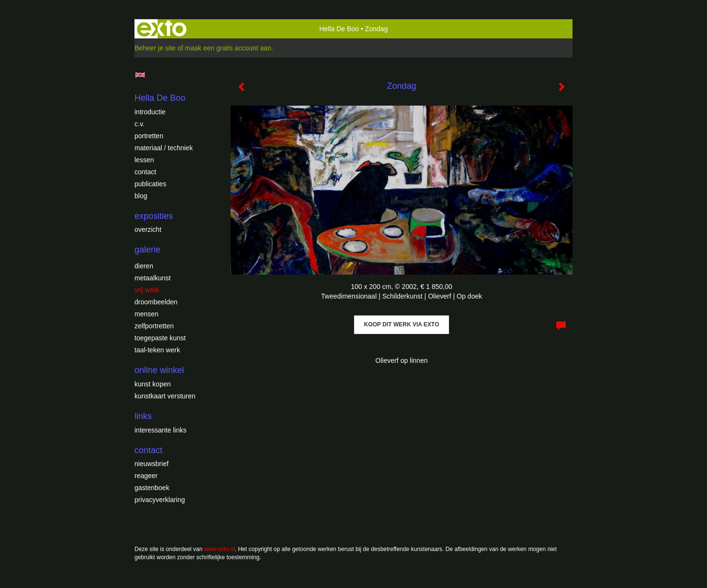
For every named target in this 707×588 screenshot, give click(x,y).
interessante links (160, 430)
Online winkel (159, 370)
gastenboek (152, 488)
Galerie (147, 250)
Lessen (144, 160)
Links (143, 416)
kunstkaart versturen (165, 396)
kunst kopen (153, 384)
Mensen (146, 314)
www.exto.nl (219, 549)
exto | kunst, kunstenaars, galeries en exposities (162, 29)
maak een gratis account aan (228, 48)
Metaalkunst (152, 278)
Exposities (154, 216)
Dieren (144, 266)
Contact (145, 172)
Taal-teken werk (157, 350)
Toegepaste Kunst (160, 338)
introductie (150, 112)
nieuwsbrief (152, 464)
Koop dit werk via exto (402, 324)
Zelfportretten (154, 326)
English (140, 75)
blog (141, 196)
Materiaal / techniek (164, 148)
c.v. (140, 124)
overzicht (148, 229)
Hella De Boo (339, 29)
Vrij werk (147, 290)
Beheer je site (155, 48)
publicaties (150, 184)
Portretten (149, 136)
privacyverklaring (160, 500)
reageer (146, 476)
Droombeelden (156, 302)
